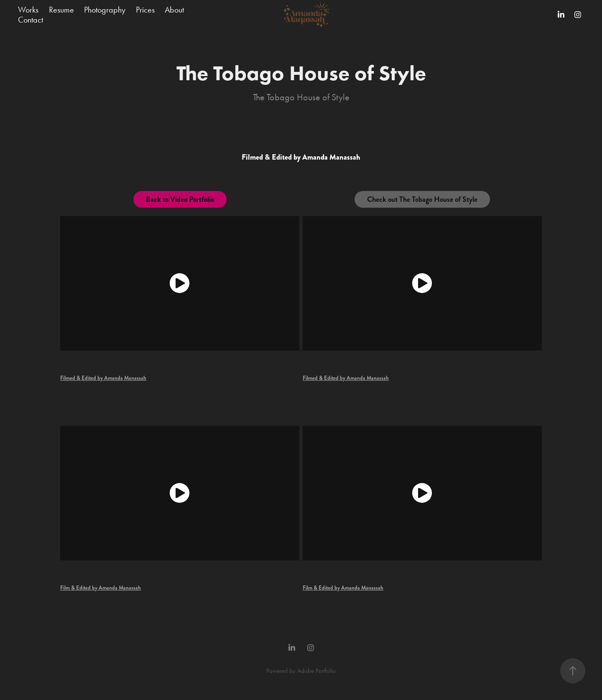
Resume (61, 10)
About (174, 10)
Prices (145, 10)
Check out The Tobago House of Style (422, 199)
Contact (31, 20)
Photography (105, 10)
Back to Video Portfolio (180, 199)
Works (28, 10)
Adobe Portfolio (316, 671)
